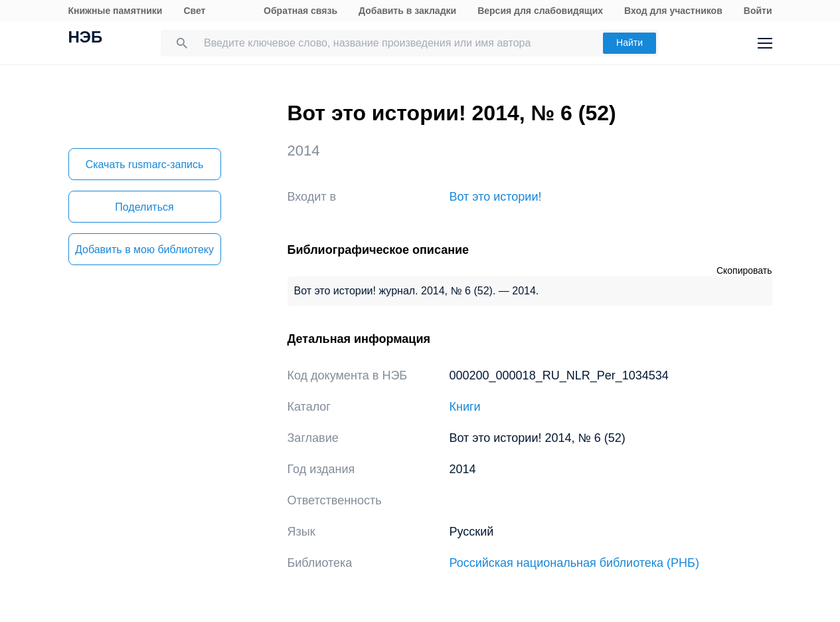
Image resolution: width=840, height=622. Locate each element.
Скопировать (744, 270)
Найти (630, 43)
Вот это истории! (496, 197)
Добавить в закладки (407, 11)
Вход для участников (673, 11)
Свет (194, 11)
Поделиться (144, 207)
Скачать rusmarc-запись (145, 164)
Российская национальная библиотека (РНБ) (574, 563)
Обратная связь (300, 11)
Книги (465, 407)
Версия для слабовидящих (540, 11)
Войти (758, 11)
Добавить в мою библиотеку (144, 250)
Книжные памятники (116, 11)
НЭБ (86, 39)
